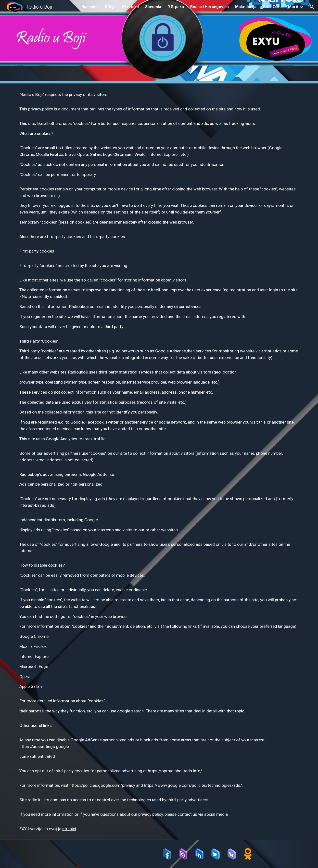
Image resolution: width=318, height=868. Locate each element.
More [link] (293, 7)
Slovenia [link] (153, 7)
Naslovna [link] (90, 7)
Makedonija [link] (246, 7)
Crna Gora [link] (272, 7)
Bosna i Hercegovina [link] (210, 7)
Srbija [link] (110, 7)
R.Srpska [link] (176, 7)
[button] (312, 7)
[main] (159, 462)
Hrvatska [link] (130, 7)
